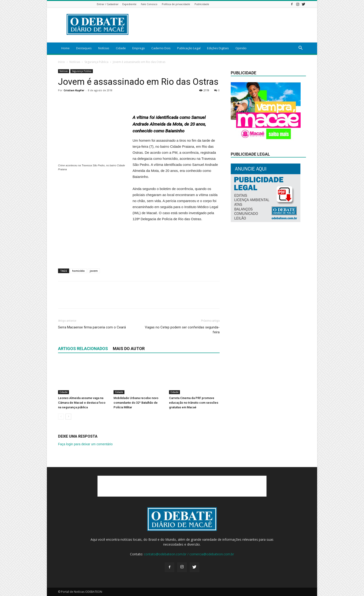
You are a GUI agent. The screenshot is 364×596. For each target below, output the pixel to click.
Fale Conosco (149, 4)
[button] (300, 48)
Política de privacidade (176, 4)
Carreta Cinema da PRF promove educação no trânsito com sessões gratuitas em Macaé (194, 403)
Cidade (121, 48)
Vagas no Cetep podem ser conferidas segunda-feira (182, 330)
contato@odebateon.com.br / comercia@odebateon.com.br (189, 554)
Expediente (129, 4)
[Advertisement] (93, 206)
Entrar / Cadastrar (108, 4)
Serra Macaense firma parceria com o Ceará (92, 327)
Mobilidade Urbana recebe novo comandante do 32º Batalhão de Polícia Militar (136, 403)
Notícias (104, 48)
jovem (94, 271)
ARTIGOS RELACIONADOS (83, 349)
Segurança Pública (96, 62)
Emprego (139, 48)
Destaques (84, 48)
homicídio (78, 271)
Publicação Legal (189, 48)
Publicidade (202, 4)
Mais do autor (129, 349)
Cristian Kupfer (74, 90)
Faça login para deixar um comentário (85, 444)
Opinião (241, 48)
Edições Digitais (218, 48)
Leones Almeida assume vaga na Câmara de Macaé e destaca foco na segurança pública (82, 403)
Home (65, 48)
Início (62, 62)
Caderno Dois (161, 48)
